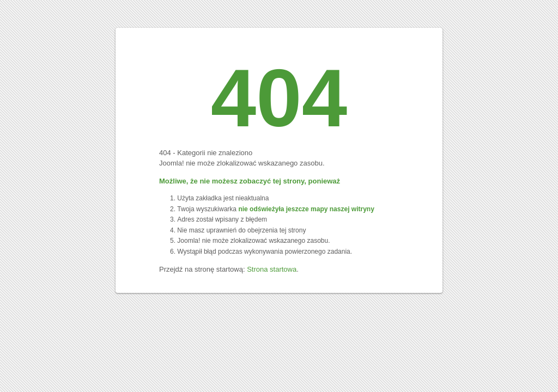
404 (279, 98)
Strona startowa (272, 269)
